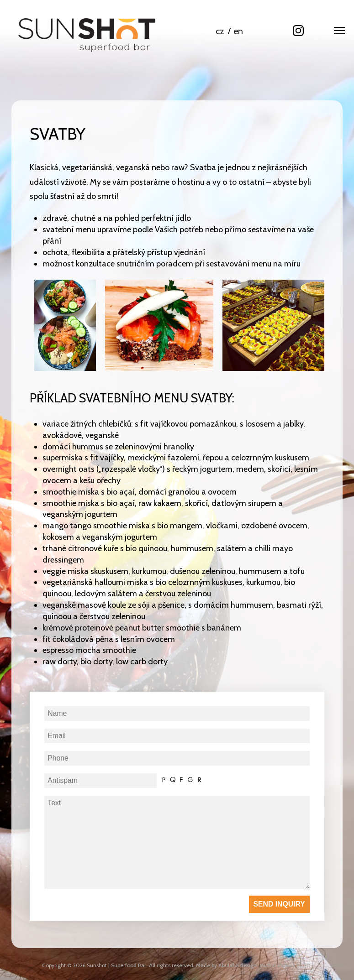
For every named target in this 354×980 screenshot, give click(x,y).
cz (220, 31)
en (238, 31)
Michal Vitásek (277, 965)
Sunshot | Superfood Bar (116, 965)
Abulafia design (238, 965)
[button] (339, 32)
